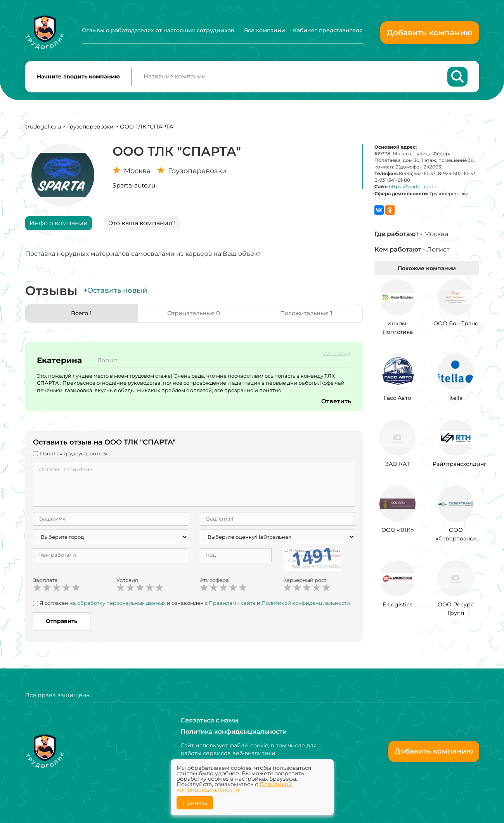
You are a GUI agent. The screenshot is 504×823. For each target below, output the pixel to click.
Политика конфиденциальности (234, 732)
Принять (195, 803)
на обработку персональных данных (118, 606)
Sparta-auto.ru (134, 188)
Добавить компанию (430, 33)
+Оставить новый (115, 293)
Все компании (265, 30)
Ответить (336, 404)
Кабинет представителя (328, 30)
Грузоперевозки (90, 129)
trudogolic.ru (43, 129)
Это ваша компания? (142, 226)
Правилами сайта (232, 606)
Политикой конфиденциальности (306, 606)
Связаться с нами (209, 720)
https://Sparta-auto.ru (414, 190)
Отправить (61, 624)
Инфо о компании (59, 226)
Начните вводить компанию (78, 78)
